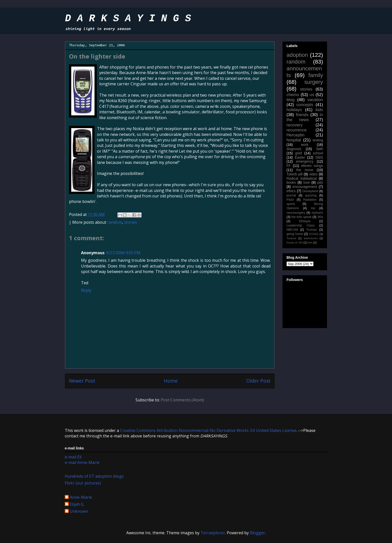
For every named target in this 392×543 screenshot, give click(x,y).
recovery (294, 125)
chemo (293, 95)
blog (290, 100)
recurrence (296, 130)
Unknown (79, 511)
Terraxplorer (213, 533)
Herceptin (295, 135)
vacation (315, 100)
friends (302, 115)
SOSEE (314, 234)
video (313, 174)
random (115, 222)
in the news (305, 117)
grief (298, 153)
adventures (311, 238)
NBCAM (292, 230)
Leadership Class (300, 225)
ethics (291, 191)
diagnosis (294, 149)
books (291, 182)
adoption (297, 55)
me (313, 208)
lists (310, 242)
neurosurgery (296, 213)
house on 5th (295, 242)
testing (318, 140)
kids (319, 110)
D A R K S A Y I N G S (128, 19)
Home (171, 381)
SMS (319, 157)
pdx (320, 182)
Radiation (310, 200)
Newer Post (82, 381)
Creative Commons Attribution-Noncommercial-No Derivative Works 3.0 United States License (208, 430)
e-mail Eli (73, 457)
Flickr (290, 200)
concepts (305, 105)
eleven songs (312, 166)
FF (289, 166)
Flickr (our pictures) (83, 483)
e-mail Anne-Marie (82, 462)
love (307, 182)
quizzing (311, 195)
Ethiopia (305, 221)
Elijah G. (77, 504)
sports (291, 204)
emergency (305, 161)
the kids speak (301, 217)
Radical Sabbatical (301, 178)
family (316, 75)
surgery (314, 82)
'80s (320, 217)
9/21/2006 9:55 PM (123, 253)
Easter (300, 157)
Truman (312, 230)
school (318, 153)
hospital (294, 140)
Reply (86, 290)
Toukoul (291, 238)
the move (305, 170)
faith (320, 149)
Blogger (257, 533)
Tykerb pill (294, 174)
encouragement (305, 187)
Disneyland (310, 191)
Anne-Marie (81, 497)
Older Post (258, 381)
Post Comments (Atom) (182, 400)
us (312, 95)
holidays (294, 110)
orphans (317, 213)
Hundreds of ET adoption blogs (94, 476)
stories (130, 222)
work (305, 145)
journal (291, 195)
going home (295, 234)
